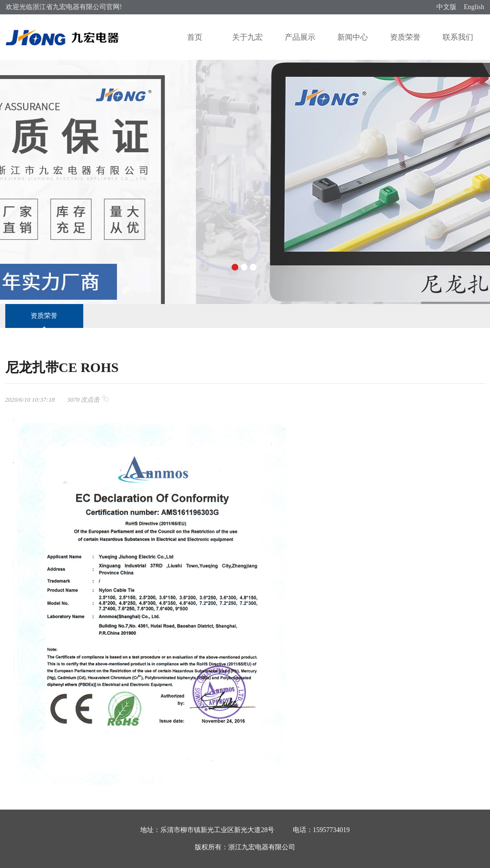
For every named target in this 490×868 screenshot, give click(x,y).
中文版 (446, 7)
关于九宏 (247, 37)
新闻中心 (353, 37)
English (474, 7)
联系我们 (458, 37)
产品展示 (300, 37)
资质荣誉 (405, 37)
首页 (195, 37)
